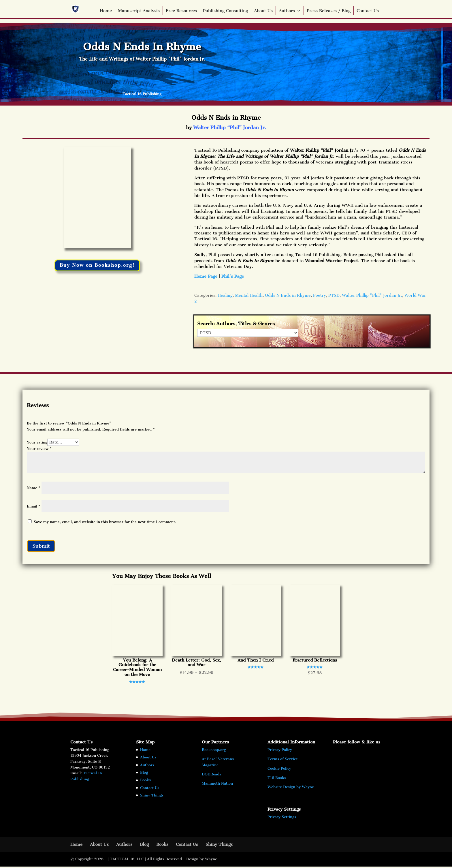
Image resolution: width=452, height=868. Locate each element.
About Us (263, 11)
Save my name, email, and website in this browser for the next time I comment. (105, 522)
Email (34, 506)
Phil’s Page (233, 276)
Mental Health (249, 295)
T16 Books (277, 779)
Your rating (37, 442)
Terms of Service (283, 761)
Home (106, 11)
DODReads (211, 776)
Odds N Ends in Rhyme (288, 295)
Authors (290, 11)
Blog (144, 774)
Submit (43, 547)
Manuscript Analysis (139, 11)
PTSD (334, 295)
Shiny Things (152, 797)
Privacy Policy (280, 751)
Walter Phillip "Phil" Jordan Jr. (372, 295)
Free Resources (181, 11)
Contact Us (368, 11)
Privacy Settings (282, 818)
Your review (39, 449)
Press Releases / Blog (329, 11)
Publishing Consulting (225, 11)
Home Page (206, 276)
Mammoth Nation (217, 785)
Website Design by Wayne (291, 789)
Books (145, 782)
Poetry (320, 295)
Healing (225, 295)
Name (34, 488)
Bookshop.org (214, 751)
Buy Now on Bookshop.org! (97, 266)
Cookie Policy (279, 770)
